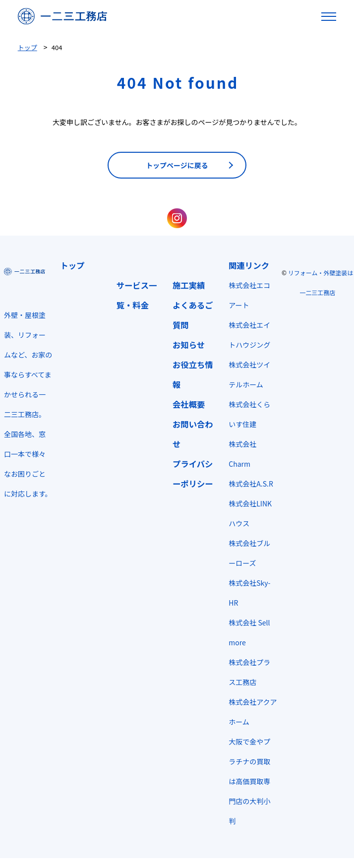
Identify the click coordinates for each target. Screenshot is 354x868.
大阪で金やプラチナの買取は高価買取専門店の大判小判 (249, 781)
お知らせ (189, 345)
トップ (72, 265)
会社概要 (189, 404)
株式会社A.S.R (251, 484)
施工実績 (189, 285)
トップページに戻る (177, 165)
